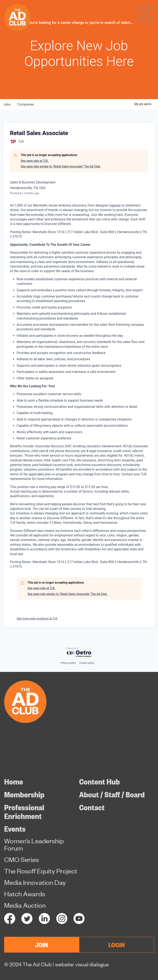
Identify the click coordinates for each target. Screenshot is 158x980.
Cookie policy (87, 663)
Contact (92, 807)
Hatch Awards (25, 894)
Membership (24, 794)
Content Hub (99, 781)
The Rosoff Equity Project (41, 871)
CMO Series (21, 859)
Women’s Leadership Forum (34, 844)
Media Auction (25, 905)
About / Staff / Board (112, 794)
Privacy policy (68, 663)
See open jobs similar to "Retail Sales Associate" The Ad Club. (61, 166)
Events (15, 829)
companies (26, 104)
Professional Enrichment (24, 811)
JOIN (42, 944)
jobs (7, 104)
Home (14, 781)
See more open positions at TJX (37, 618)
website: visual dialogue (82, 964)
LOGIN (117, 944)
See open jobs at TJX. (35, 161)
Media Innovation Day (35, 882)
